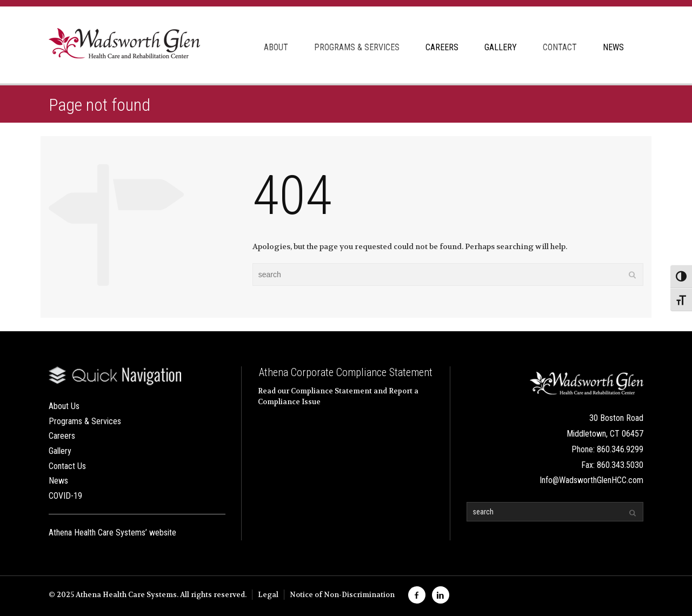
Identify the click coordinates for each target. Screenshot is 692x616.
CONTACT (560, 47)
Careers (62, 436)
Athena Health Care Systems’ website (112, 533)
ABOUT (276, 47)
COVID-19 (65, 496)
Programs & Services (85, 421)
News (58, 481)
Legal (268, 595)
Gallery (60, 451)
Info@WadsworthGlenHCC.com (591, 480)
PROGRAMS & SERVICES (357, 47)
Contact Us (67, 466)
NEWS (613, 47)
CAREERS (442, 47)
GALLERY (501, 47)
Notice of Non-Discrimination (342, 595)
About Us (64, 406)
